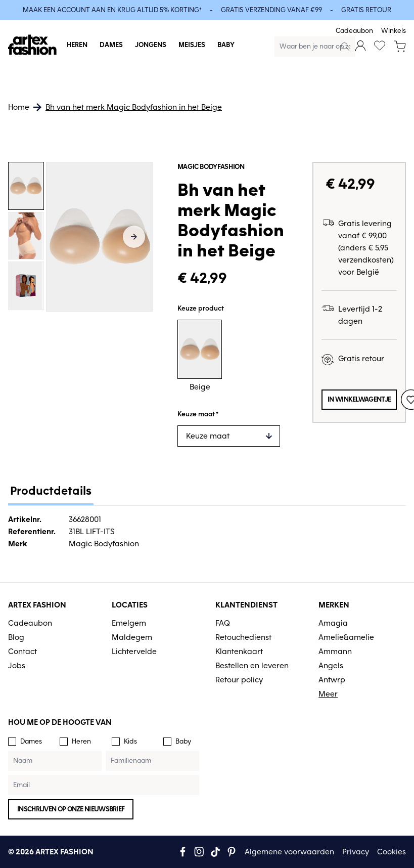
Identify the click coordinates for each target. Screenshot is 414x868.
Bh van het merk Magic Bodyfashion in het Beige (134, 107)
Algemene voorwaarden (289, 852)
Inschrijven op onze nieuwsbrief (71, 809)
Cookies (392, 852)
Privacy (356, 852)
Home (19, 107)
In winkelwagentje (359, 399)
